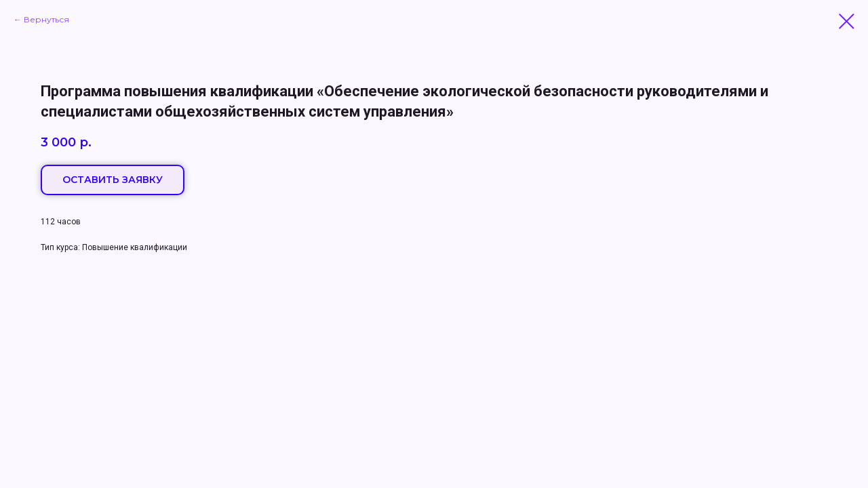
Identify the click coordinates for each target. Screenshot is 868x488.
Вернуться (46, 19)
